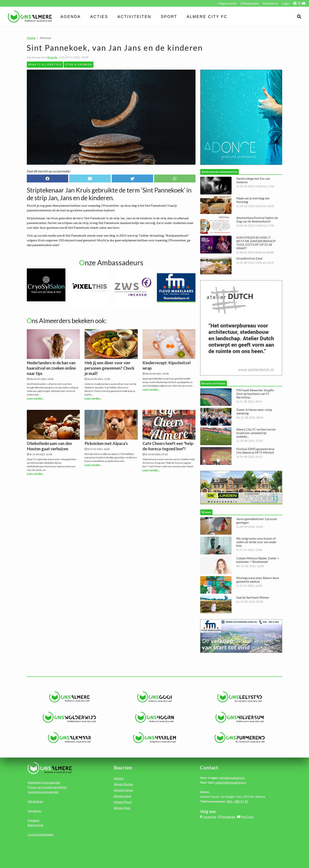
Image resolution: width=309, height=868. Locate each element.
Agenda (71, 17)
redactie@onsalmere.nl (230, 782)
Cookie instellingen (40, 834)
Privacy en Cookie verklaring (47, 787)
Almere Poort (123, 802)
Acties (99, 17)
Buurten (123, 767)
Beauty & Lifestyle (45, 64)
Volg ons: (208, 811)
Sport (169, 17)
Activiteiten (134, 17)
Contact (209, 767)
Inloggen (34, 820)
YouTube (247, 817)
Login (286, 3)
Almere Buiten (123, 784)
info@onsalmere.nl (232, 778)
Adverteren (270, 3)
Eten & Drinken (79, 64)
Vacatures (34, 811)
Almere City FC (207, 17)
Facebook (209, 817)
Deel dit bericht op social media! (49, 171)
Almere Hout (122, 796)
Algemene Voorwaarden (44, 782)
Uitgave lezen (227, 3)
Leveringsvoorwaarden (43, 792)
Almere (119, 778)
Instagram (228, 817)
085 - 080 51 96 (237, 801)
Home (31, 38)
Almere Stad (122, 808)
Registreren (35, 825)
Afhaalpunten (249, 3)
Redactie (52, 57)
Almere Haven (123, 790)
